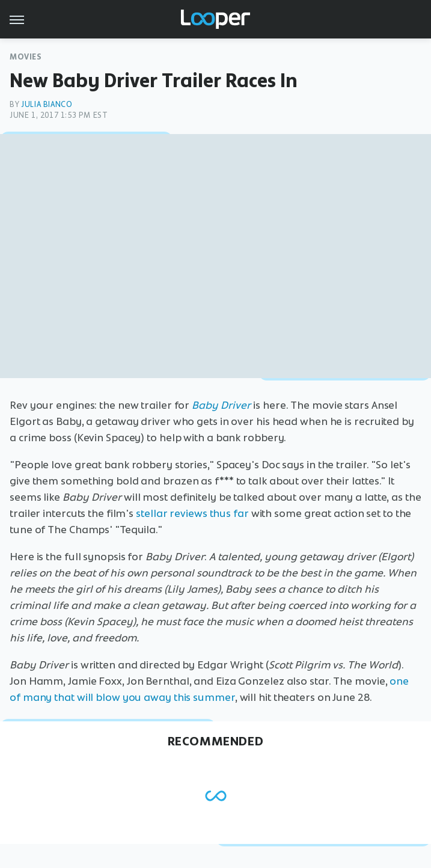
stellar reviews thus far (192, 513)
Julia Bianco (47, 104)
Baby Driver (221, 405)
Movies (26, 57)
